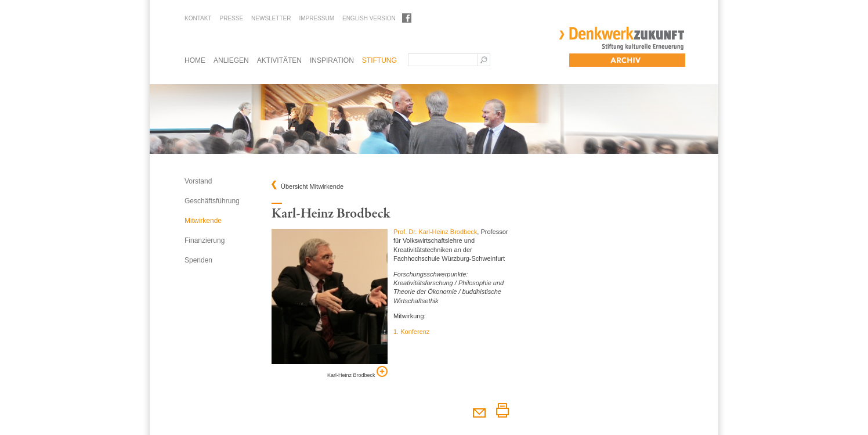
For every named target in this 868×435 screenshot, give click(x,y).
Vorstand (198, 181)
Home (195, 60)
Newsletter (271, 18)
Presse (231, 18)
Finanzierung (205, 240)
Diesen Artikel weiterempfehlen (479, 410)
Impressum (317, 18)
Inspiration (332, 60)
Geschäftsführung (212, 201)
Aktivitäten (279, 60)
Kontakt (198, 18)
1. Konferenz (411, 332)
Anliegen (231, 60)
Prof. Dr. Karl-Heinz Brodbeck (435, 232)
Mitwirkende (203, 221)
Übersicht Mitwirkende (312, 187)
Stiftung (379, 60)
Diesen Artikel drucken (502, 410)
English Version (369, 18)
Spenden (198, 260)
